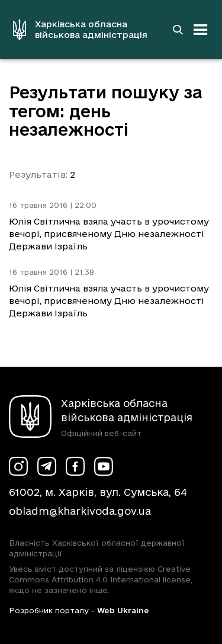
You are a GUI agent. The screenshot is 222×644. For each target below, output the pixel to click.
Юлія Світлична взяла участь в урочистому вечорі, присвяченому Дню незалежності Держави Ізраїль (109, 234)
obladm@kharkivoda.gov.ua (80, 511)
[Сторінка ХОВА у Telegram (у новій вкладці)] (47, 466)
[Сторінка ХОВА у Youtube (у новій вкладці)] (104, 466)
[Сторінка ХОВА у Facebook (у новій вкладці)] (75, 466)
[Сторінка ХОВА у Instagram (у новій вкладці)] (18, 466)
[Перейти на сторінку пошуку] (178, 30)
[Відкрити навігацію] (201, 30)
